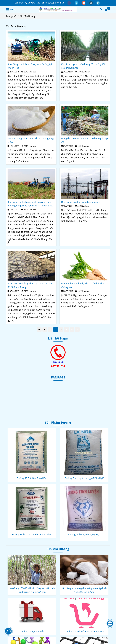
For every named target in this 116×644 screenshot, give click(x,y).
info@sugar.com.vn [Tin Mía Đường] (53, 3)
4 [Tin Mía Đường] (66, 329)
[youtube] (84, 3)
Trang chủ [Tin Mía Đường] (11, 16)
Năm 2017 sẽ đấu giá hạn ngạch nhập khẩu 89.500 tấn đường (30, 285)
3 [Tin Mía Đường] (61, 329)
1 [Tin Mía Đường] (50, 329)
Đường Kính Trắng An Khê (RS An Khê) (32, 534)
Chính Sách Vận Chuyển (32, 631)
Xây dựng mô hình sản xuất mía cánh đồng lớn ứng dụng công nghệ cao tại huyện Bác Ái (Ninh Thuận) (31, 204)
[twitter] (77, 3)
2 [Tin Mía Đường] (56, 329)
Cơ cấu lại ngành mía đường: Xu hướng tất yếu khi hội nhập (83, 66)
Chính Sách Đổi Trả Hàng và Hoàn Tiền (84, 631)
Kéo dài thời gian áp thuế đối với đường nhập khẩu (31, 140)
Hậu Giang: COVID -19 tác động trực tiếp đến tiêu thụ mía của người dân (32, 590)
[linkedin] (98, 3)
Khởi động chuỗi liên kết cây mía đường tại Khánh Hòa (30, 66)
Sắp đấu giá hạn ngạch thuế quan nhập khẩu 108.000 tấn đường (84, 590)
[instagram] (91, 3)
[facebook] (69, 3)
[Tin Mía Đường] (58, 9)
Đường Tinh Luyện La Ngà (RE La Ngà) (84, 478)
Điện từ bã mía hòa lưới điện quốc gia (81, 202)
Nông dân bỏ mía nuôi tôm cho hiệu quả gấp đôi (84, 140)
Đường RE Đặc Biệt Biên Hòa (32, 478)
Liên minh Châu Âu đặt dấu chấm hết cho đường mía (83, 285)
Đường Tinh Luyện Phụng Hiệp (84, 534)
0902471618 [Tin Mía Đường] (33, 3)
